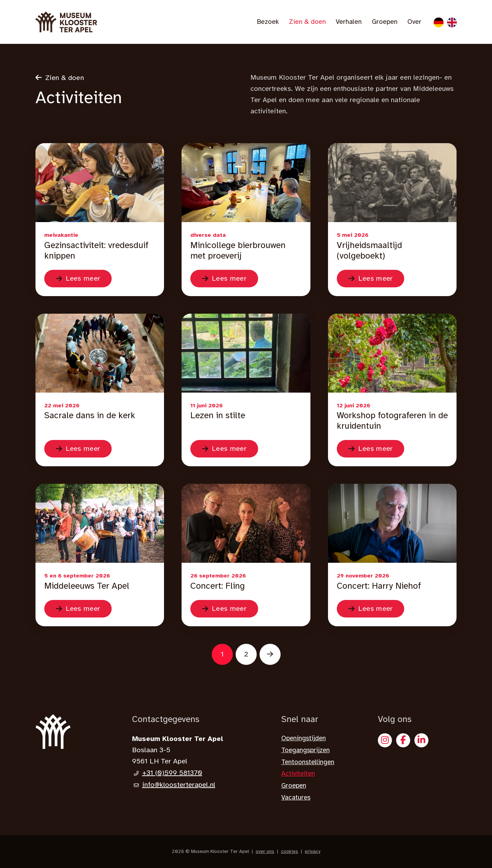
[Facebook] (403, 740)
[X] (421, 740)
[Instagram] (385, 740)
